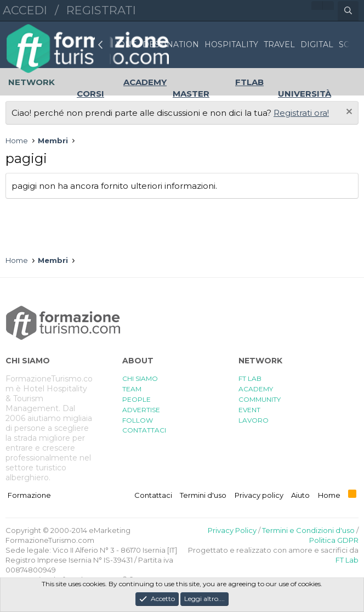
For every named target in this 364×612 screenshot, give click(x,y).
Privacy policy (259, 495)
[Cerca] (348, 11)
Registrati (101, 10)
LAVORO (254, 420)
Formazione (29, 495)
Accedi (25, 10)
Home (329, 495)
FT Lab (347, 560)
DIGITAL (317, 44)
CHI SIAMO (140, 378)
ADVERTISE (141, 410)
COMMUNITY (260, 399)
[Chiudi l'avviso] (348, 113)
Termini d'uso (203, 495)
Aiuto (300, 495)
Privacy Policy (232, 530)
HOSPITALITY (231, 44)
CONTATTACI (144, 430)
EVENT (249, 410)
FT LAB (250, 378)
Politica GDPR (334, 540)
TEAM (132, 389)
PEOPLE (136, 399)
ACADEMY (256, 389)
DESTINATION (171, 44)
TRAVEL (279, 44)
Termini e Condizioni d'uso (308, 530)
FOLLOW (138, 420)
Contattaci (153, 495)
